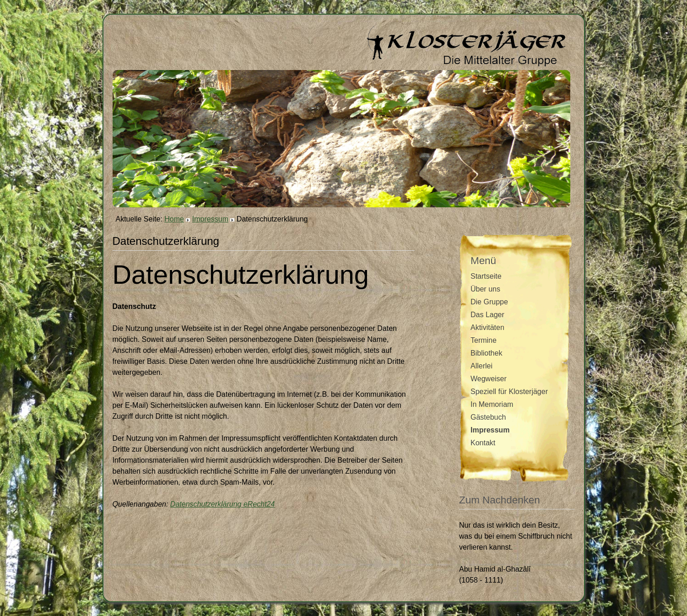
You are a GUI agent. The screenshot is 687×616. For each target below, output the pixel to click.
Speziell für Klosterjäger (509, 392)
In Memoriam (492, 404)
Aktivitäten (487, 327)
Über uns (485, 289)
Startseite (486, 276)
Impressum (210, 219)
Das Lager (487, 315)
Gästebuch (488, 417)
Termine (484, 340)
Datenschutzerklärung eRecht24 (223, 504)
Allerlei (481, 366)
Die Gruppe (489, 302)
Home (174, 219)
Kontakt (483, 443)
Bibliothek (486, 353)
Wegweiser (489, 379)
